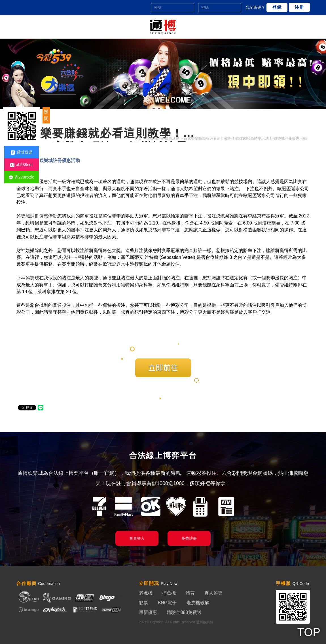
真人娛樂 (213, 593)
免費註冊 (189, 538)
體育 (190, 593)
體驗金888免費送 (184, 612)
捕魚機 (169, 593)
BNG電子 (167, 603)
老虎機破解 (198, 603)
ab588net (21, 165)
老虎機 (146, 593)
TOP (309, 632)
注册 (299, 7)
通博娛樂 (22, 152)
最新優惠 (148, 612)
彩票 (143, 603)
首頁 (138, 138)
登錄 (277, 7)
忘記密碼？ (255, 7)
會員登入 (137, 538)
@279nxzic (21, 177)
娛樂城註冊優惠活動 (163, 138)
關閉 (46, 115)
